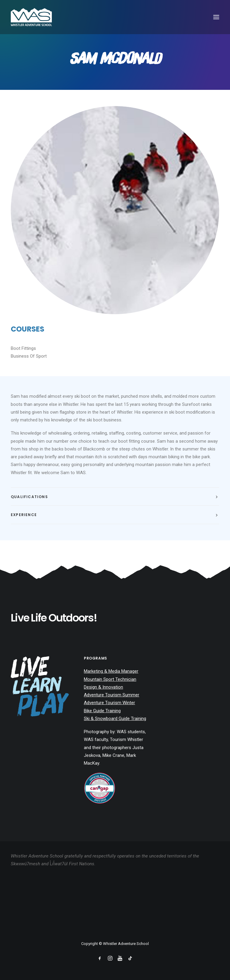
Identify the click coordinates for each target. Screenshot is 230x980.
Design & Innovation (103, 687)
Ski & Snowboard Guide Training (115, 719)
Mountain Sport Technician (110, 679)
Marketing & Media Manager (111, 671)
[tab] (115, 497)
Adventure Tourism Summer (112, 695)
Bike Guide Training (102, 711)
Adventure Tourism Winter (109, 703)
